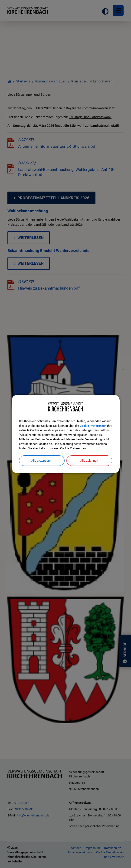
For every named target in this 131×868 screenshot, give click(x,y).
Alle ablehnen (89, 461)
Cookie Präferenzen (93, 426)
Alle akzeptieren (42, 461)
